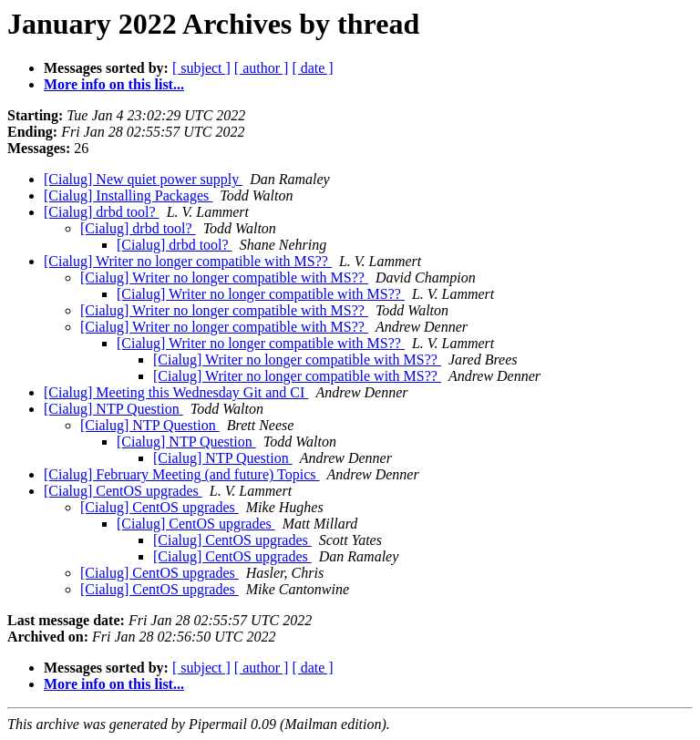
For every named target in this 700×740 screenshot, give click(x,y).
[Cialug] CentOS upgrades (123, 491)
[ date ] (312, 68)
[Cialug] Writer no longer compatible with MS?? (188, 261)
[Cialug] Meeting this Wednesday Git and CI (176, 392)
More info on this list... (114, 84)
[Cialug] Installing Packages (128, 195)
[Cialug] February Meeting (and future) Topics (182, 474)
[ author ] (262, 68)
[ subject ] (201, 68)
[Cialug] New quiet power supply (143, 179)
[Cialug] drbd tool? (102, 212)
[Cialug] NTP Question (113, 409)
